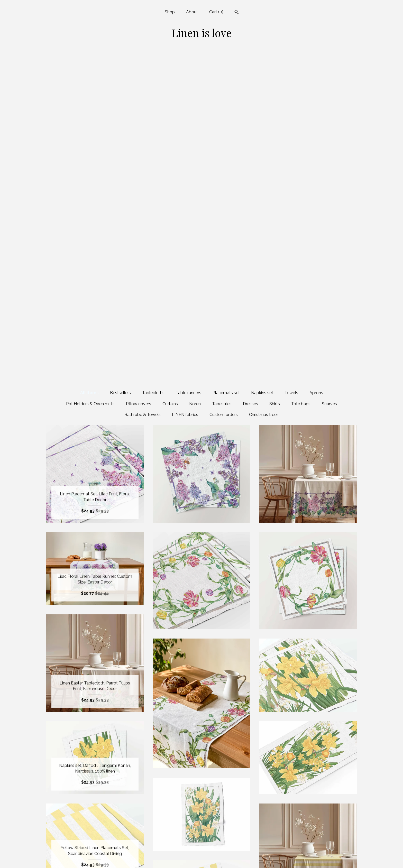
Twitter (201, 841)
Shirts (275, 76)
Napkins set (262, 65)
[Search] (237, 13)
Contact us (95, 857)
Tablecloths (153, 65)
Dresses (250, 76)
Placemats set (226, 65)
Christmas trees (264, 87)
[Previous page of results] (154, 783)
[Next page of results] (250, 783)
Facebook (201, 832)
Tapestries (222, 76)
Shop (170, 12)
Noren (195, 76)
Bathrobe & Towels (143, 87)
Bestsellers (120, 65)
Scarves (329, 76)
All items (89, 65)
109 (228, 783)
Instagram (201, 849)
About (192, 12)
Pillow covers (139, 76)
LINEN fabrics (185, 87)
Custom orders (224, 87)
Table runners (189, 65)
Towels (291, 65)
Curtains (170, 76)
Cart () (216, 12)
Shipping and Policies (95, 849)
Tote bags (301, 76)
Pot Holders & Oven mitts (90, 76)
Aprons (316, 65)
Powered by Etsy (308, 849)
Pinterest (201, 857)
